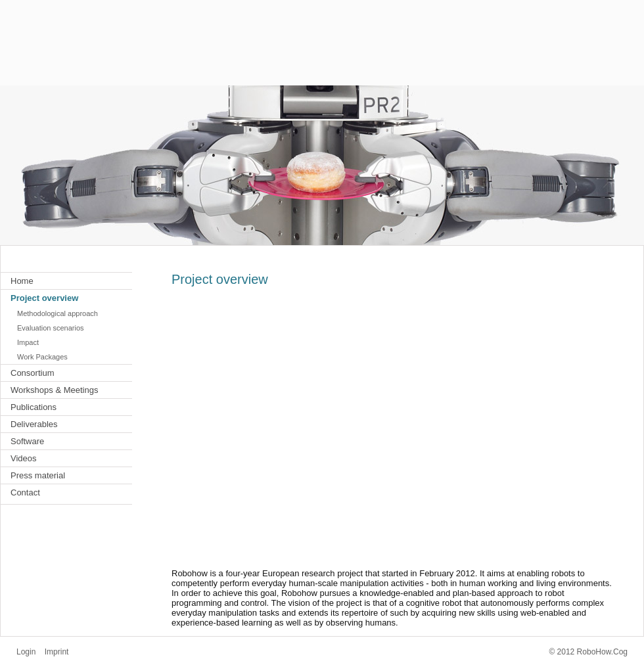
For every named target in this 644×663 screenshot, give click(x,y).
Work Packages (42, 357)
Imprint (57, 652)
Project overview (44, 298)
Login (26, 652)
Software (27, 441)
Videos (24, 458)
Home (22, 281)
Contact (25, 492)
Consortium (32, 373)
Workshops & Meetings (54, 390)
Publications (34, 407)
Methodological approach (57, 313)
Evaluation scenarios (51, 328)
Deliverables (34, 424)
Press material (38, 475)
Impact (28, 342)
